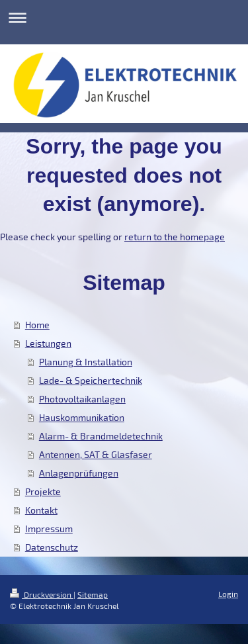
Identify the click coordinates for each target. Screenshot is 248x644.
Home (37, 325)
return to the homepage (175, 237)
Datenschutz (52, 547)
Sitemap (93, 594)
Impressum (49, 529)
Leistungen (48, 343)
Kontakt (41, 510)
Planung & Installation (86, 362)
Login (228, 594)
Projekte (43, 491)
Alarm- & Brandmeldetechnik (101, 436)
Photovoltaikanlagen (82, 399)
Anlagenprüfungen (79, 473)
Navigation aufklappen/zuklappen (124, 18)
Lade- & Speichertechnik (91, 380)
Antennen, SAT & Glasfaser (96, 454)
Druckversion (42, 594)
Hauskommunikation (82, 417)
